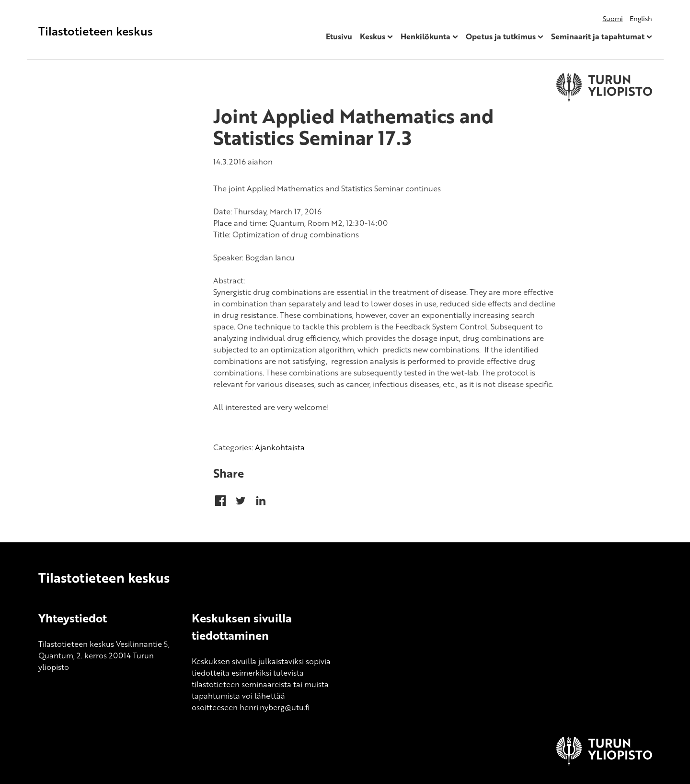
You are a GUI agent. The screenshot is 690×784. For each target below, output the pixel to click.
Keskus (373, 36)
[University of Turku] (604, 763)
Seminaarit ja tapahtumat (598, 36)
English (641, 18)
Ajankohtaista (280, 447)
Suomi (613, 18)
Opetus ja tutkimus (501, 36)
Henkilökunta (425, 36)
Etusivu (339, 36)
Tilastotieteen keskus (96, 31)
